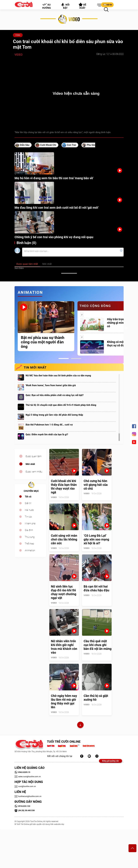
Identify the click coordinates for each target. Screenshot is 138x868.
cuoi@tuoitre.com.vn (25, 786)
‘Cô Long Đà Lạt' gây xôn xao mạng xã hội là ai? (96, 539)
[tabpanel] (46, 326)
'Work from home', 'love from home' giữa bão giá (51, 385)
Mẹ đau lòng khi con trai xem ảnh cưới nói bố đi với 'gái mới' (57, 208)
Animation (30, 550)
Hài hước (29, 510)
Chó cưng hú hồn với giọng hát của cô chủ (96, 485)
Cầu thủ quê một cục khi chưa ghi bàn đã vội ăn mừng (98, 645)
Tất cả (28, 497)
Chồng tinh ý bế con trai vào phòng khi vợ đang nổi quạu (54, 237)
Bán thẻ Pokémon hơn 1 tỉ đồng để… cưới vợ (49, 425)
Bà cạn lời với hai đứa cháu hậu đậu (96, 588)
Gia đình (29, 530)
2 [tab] (76, 358)
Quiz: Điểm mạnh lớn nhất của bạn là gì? (47, 434)
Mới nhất (30, 464)
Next (126, 328)
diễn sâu (25, 145)
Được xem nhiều (34, 472)
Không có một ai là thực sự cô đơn (119, 344)
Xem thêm (19, 268)
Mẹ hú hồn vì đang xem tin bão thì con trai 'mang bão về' (54, 178)
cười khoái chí (48, 145)
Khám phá (30, 524)
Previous (14, 328)
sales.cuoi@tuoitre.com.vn (28, 777)
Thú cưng (30, 537)
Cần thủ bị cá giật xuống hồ (96, 698)
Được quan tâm (34, 456)
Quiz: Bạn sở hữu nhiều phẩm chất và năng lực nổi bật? (55, 395)
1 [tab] (64, 358)
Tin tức (28, 517)
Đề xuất (82, 6)
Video (18, 35)
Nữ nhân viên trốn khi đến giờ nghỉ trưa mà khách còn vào (64, 647)
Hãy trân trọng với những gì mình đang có (120, 323)
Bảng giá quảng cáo (110, 761)
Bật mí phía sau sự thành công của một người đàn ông (43, 342)
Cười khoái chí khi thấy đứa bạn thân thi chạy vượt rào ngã (64, 487)
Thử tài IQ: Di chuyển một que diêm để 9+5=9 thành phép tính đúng (61, 405)
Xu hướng (46, 6)
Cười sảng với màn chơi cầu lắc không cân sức (64, 539)
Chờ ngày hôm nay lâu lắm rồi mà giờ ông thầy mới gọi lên (64, 701)
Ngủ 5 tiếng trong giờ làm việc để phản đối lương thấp (54, 415)
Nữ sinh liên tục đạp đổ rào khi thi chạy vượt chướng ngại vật (64, 592)
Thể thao (29, 544)
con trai (71, 145)
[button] (98, 5)
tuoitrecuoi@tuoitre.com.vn (28, 796)
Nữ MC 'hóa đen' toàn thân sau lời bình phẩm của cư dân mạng (58, 376)
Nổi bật (65, 6)
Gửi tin (107, 5)
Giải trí (28, 503)
